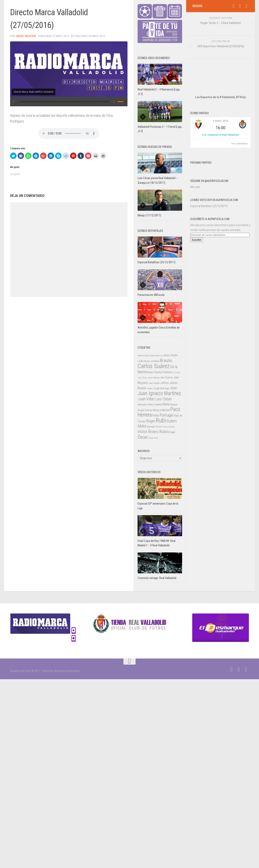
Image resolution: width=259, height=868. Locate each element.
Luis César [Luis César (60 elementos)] (163, 399)
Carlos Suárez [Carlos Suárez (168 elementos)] (154, 366)
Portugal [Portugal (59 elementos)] (166, 415)
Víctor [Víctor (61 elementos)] (142, 432)
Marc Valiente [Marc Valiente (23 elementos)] (155, 405)
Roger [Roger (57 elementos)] (151, 421)
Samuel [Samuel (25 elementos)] (151, 427)
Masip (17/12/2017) (149, 215)
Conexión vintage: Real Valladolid (157, 578)
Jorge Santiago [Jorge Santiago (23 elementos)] (161, 388)
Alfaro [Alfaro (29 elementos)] (167, 355)
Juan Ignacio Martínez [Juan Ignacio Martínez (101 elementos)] (159, 393)
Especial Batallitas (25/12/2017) (209, 194)
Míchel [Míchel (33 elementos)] (166, 410)
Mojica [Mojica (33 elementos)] (157, 410)
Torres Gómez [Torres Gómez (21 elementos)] (169, 427)
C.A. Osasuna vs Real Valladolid (221, 123)
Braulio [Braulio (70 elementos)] (166, 360)
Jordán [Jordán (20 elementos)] (150, 388)
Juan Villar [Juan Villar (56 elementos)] (146, 399)
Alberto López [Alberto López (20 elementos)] (143, 356)
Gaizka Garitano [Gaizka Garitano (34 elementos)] (164, 372)
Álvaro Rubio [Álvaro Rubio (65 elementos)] (158, 431)
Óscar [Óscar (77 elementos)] (143, 437)
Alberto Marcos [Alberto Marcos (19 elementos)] (156, 356)
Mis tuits (195, 175)
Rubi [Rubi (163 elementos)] (161, 420)
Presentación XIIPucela (151, 295)
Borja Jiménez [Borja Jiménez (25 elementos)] (152, 361)
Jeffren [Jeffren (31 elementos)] (165, 383)
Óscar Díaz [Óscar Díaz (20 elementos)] (153, 438)
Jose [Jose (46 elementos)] (173, 388)
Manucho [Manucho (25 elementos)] (143, 404)
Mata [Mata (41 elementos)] (166, 404)
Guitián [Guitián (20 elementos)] (177, 372)
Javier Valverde (26, 36)
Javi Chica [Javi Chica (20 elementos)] (142, 378)
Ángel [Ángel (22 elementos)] (172, 432)
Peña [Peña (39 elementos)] (156, 415)
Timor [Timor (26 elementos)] (158, 427)
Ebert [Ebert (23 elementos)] (151, 372)
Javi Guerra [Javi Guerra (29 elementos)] (166, 377)
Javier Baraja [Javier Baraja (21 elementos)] (153, 378)
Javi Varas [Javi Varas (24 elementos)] (154, 383)
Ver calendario (239, 131)
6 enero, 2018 (221, 109)
